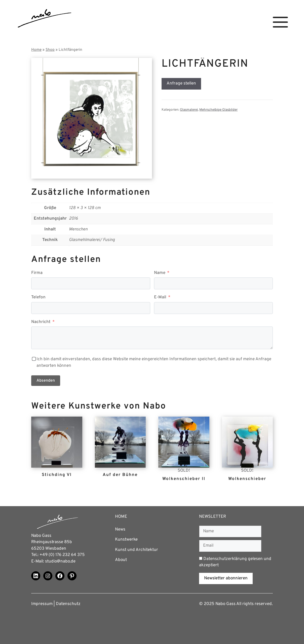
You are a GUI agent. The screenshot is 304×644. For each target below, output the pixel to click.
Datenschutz (68, 604)
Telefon (38, 297)
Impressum (42, 604)
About (121, 560)
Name (160, 273)
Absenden (46, 381)
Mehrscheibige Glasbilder (218, 110)
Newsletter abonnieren (226, 578)
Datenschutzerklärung (225, 559)
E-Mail (160, 297)
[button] (280, 22)
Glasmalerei (189, 110)
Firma (37, 273)
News (120, 530)
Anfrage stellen (181, 84)
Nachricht (41, 322)
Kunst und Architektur (137, 550)
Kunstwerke (126, 540)
